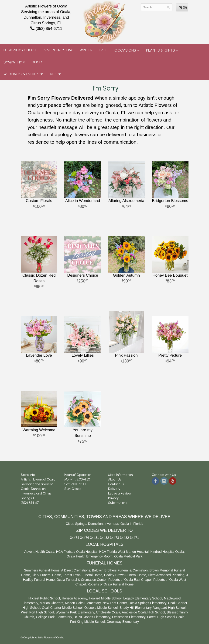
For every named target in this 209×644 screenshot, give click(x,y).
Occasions (125, 50)
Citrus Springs (76, 524)
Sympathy (13, 62)
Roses (38, 62)
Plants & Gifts (161, 50)
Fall (103, 50)
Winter (86, 50)
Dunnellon (95, 524)
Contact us (116, 484)
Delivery (114, 489)
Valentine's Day (58, 50)
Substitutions (118, 503)
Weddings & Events (22, 74)
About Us (115, 479)
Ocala (125, 524)
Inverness (112, 524)
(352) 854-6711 (46, 29)
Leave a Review (120, 493)
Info (54, 74)
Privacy (113, 498)
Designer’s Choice (20, 50)
